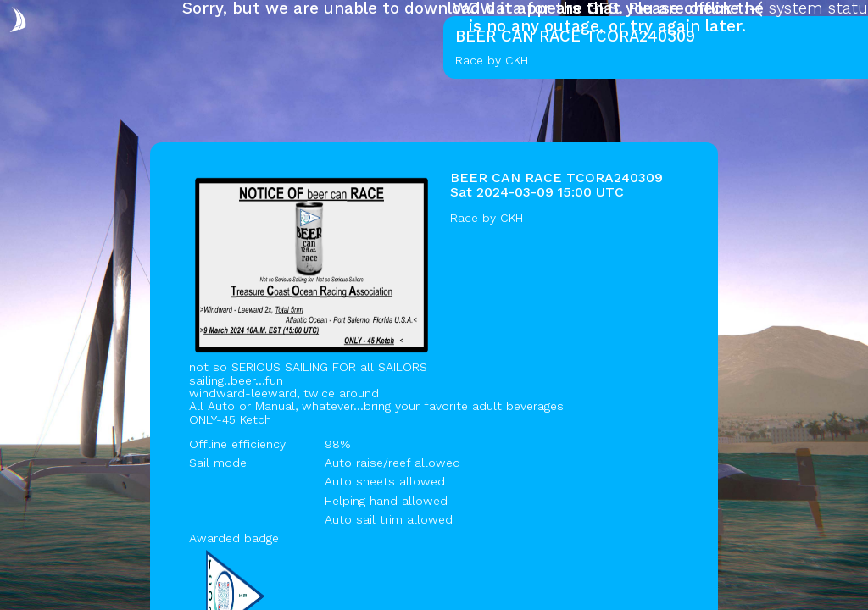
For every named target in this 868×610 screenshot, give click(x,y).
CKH (512, 218)
